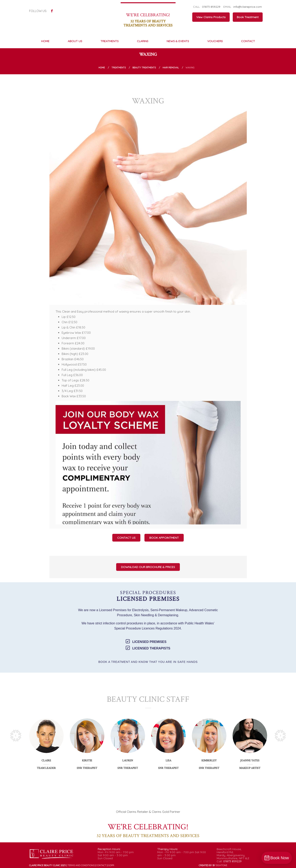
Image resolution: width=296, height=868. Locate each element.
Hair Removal (171, 68)
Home (102, 68)
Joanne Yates (250, 761)
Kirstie (87, 761)
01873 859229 (211, 7)
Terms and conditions (81, 865)
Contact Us (126, 538)
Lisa (168, 761)
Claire (46, 761)
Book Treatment (248, 17)
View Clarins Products (211, 17)
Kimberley (209, 761)
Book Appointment (164, 538)
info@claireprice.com (248, 7)
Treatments (119, 68)
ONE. (222, 865)
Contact (101, 865)
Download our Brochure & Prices (148, 567)
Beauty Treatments (144, 68)
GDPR (111, 865)
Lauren (128, 761)
